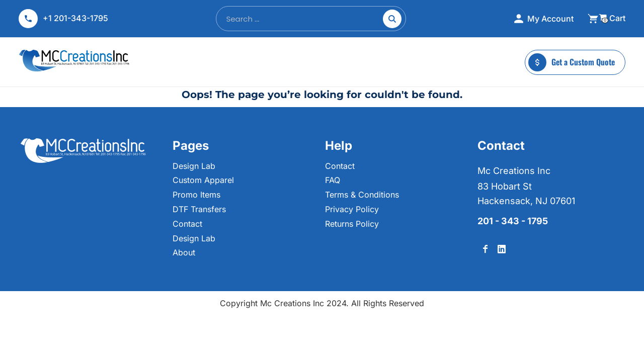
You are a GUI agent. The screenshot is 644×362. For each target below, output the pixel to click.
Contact (187, 224)
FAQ (333, 180)
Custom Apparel (203, 180)
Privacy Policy (352, 209)
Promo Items (196, 195)
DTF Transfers (199, 209)
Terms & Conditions (362, 195)
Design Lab (194, 166)
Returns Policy (352, 224)
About (184, 252)
